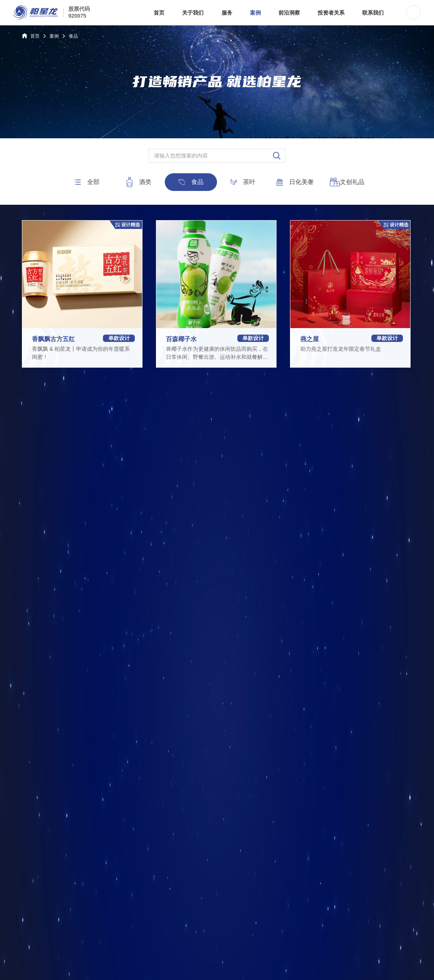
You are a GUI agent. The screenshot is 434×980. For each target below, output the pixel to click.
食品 (73, 36)
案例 (54, 36)
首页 (31, 36)
